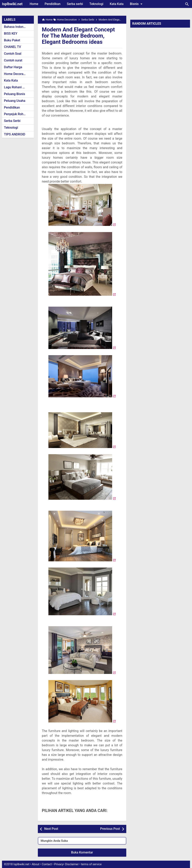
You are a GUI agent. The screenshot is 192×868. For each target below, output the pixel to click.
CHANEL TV (12, 47)
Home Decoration (16, 74)
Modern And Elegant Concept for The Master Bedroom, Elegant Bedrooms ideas (78, 36)
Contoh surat (13, 60)
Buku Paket (12, 40)
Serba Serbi (12, 121)
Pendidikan (53, 4)
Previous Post (110, 829)
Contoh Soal (13, 54)
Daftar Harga (13, 67)
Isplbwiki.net (12, 4)
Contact (47, 864)
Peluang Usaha (15, 101)
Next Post (51, 829)
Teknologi (96, 4)
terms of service (91, 864)
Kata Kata (117, 4)
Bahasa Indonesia (17, 27)
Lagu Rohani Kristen (18, 87)
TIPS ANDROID (15, 134)
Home (34, 4)
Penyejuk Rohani (16, 114)
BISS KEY (11, 34)
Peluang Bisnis (15, 94)
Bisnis (137, 4)
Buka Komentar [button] (82, 852)
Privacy (59, 864)
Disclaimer (72, 864)
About (35, 864)
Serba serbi (75, 4)
